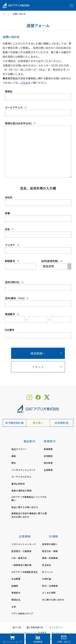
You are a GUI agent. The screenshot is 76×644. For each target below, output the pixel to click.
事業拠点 (16, 593)
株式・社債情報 (50, 586)
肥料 (14, 463)
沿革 (14, 607)
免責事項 (42, 633)
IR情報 (53, 536)
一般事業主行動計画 (21, 565)
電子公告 (17, 627)
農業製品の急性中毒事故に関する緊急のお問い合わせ (29, 515)
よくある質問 (49, 593)
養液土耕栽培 (18, 484)
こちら (24, 83)
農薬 (14, 456)
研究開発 (48, 456)
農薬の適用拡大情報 (21, 490)
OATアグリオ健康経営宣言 (25, 572)
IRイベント (48, 572)
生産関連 (48, 470)
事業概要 (48, 449)
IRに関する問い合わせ (53, 600)
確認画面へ (38, 353)
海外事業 (48, 463)
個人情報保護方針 (35, 627)
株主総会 (47, 565)
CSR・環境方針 (19, 558)
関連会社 (16, 600)
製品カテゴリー (19, 449)
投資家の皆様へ (50, 544)
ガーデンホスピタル (21, 477)
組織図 (15, 586)
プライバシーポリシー (22, 633)
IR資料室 (47, 579)
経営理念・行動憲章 (21, 551)
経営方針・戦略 (50, 551)
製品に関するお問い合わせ (25, 507)
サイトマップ (58, 633)
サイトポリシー (57, 627)
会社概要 (16, 579)
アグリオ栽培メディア (22, 613)
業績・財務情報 (50, 558)
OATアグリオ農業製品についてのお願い (29, 498)
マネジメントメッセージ (24, 544)
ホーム (6, 14)
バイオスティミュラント (24, 470)
